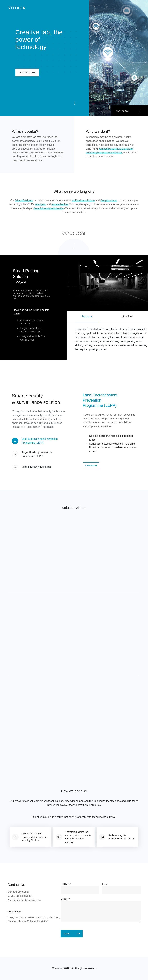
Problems (87, 317)
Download (91, 466)
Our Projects (122, 111)
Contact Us (23, 73)
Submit (67, 934)
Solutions (128, 317)
